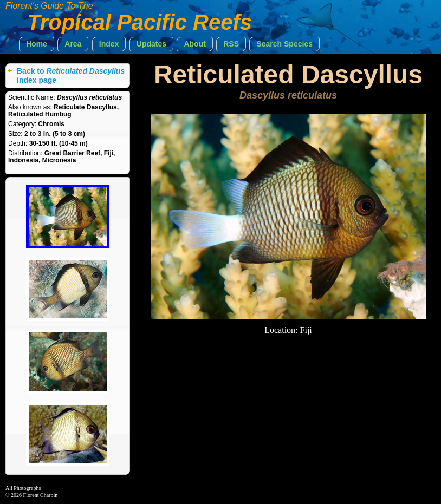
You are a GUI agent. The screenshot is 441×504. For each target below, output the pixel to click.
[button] (37, 44)
